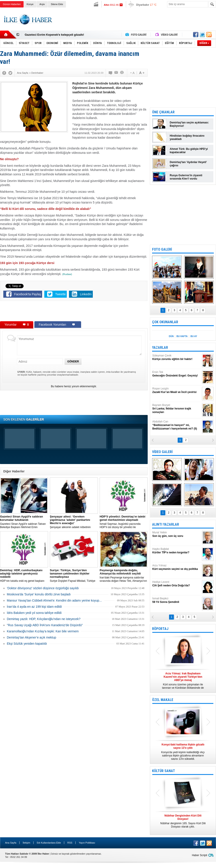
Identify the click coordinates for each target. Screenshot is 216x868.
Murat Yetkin (177, 534)
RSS (70, 843)
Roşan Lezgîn (177, 390)
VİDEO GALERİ (162, 452)
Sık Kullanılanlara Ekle (49, 843)
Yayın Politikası (87, 843)
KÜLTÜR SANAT (164, 771)
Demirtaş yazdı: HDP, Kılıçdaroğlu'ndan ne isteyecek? (44, 619)
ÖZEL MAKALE (163, 700)
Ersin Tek (177, 374)
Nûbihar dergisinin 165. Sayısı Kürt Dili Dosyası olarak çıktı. (183, 821)
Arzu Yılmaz (177, 567)
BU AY (194, 336)
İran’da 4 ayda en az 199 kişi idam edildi (34, 607)
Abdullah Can (177, 425)
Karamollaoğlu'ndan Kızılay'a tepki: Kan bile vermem (43, 631)
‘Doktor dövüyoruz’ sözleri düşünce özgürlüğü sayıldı (43, 588)
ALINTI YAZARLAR (166, 524)
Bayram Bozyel (177, 409)
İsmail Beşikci (177, 600)
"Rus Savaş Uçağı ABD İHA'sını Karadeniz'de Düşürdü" (45, 625)
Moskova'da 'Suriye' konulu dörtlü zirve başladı (39, 594)
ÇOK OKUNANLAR (165, 322)
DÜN (171, 336)
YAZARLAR (160, 348)
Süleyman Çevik (177, 357)
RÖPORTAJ (160, 629)
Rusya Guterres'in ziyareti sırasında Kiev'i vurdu (186, 177)
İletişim (26, 843)
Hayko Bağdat (177, 551)
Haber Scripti (200, 855)
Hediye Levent (177, 584)
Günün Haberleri (12, 4)
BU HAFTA (182, 336)
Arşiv (42, 4)
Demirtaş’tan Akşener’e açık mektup (32, 637)
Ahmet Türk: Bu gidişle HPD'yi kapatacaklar (189, 151)
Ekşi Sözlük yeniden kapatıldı (27, 644)
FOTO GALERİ (162, 249)
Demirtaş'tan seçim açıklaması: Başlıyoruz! (189, 124)
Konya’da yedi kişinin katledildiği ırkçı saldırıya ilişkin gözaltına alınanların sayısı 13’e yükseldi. (183, 752)
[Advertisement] (74, 312)
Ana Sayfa (11, 843)
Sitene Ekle (57, 4)
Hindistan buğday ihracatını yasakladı (187, 137)
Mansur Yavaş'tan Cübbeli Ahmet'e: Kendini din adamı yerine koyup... (54, 600)
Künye (30, 4)
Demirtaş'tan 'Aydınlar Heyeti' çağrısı (188, 164)
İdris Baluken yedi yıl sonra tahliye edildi (34, 613)
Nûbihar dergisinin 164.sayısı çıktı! (48, 35)
